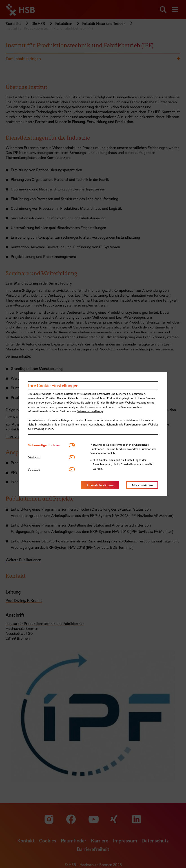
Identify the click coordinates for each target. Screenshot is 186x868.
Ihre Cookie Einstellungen (53, 385)
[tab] (48, 445)
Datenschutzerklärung (90, 411)
